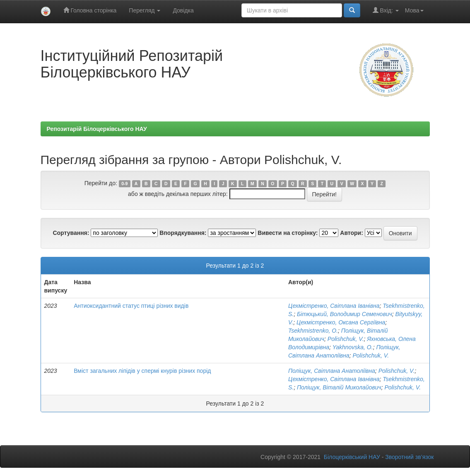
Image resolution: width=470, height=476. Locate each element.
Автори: (352, 233)
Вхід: (386, 10)
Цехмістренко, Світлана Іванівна (334, 306)
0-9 (124, 184)
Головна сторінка (90, 10)
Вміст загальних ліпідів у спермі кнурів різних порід (142, 371)
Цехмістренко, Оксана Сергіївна (341, 322)
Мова (414, 10)
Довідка (183, 10)
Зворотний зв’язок (409, 457)
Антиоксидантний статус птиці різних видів (131, 306)
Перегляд (145, 10)
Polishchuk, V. (346, 339)
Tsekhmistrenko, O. (313, 331)
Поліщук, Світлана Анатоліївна (332, 371)
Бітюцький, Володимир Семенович (345, 314)
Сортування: (71, 233)
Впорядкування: (183, 233)
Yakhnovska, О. (353, 347)
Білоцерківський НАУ (352, 457)
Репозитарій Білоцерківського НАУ (97, 129)
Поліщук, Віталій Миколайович (339, 387)
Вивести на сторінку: (288, 233)
